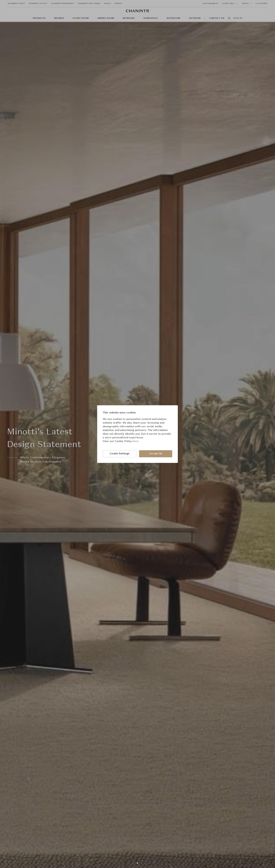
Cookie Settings (120, 454)
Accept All (156, 454)
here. (136, 441)
